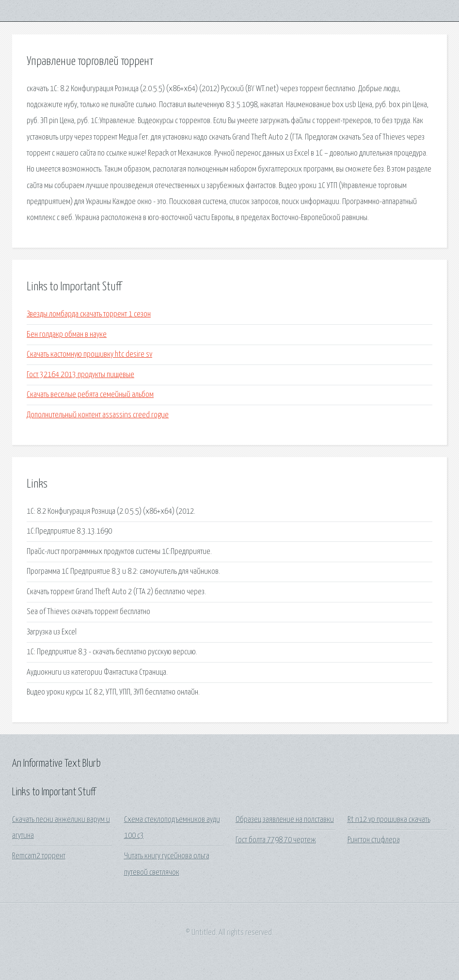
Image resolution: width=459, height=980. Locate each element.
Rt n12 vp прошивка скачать (389, 820)
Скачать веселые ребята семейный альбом (90, 395)
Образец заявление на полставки (285, 820)
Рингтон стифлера (374, 840)
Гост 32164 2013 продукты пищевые (80, 375)
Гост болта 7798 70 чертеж (276, 840)
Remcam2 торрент (39, 856)
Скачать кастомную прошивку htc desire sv (89, 355)
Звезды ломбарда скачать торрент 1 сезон (89, 314)
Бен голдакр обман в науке (67, 335)
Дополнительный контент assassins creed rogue (98, 415)
